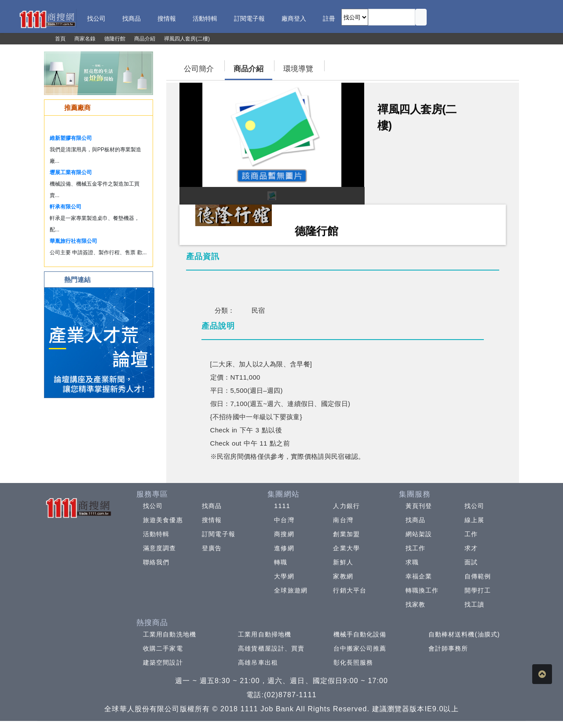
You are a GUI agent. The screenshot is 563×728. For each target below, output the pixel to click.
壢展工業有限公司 (71, 172)
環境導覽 (298, 69)
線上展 (474, 520)
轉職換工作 (422, 590)
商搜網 (284, 534)
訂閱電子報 (219, 534)
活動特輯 (156, 534)
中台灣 (284, 520)
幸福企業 (419, 576)
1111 (282, 506)
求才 (471, 548)
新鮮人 (343, 562)
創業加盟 (346, 534)
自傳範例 (478, 576)
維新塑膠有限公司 (71, 138)
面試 (471, 562)
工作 (471, 534)
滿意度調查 (160, 548)
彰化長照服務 (353, 662)
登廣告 (212, 548)
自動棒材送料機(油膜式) (464, 634)
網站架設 (419, 534)
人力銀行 (346, 506)
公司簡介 (199, 69)
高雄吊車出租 (258, 662)
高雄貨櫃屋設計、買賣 (271, 648)
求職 (412, 562)
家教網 (343, 576)
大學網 (284, 576)
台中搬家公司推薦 (360, 648)
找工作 (415, 548)
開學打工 (478, 590)
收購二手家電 (163, 648)
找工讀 (474, 604)
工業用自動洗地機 (170, 634)
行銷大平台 (350, 590)
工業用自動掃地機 (265, 634)
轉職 (281, 562)
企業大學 (346, 548)
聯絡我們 (156, 562)
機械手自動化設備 (360, 634)
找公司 (153, 506)
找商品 (212, 506)
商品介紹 (249, 69)
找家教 (415, 604)
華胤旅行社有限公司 (73, 241)
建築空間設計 (163, 662)
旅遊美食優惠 (163, 520)
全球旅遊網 (291, 590)
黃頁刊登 (419, 506)
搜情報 (212, 520)
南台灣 (343, 520)
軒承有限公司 (66, 207)
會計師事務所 (448, 648)
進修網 (284, 548)
